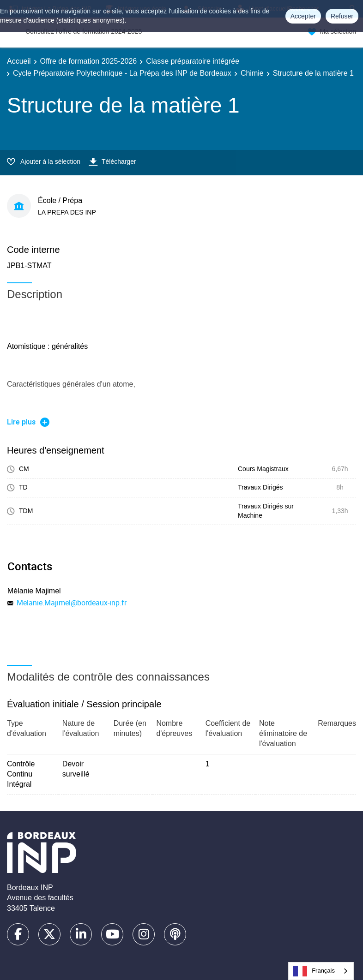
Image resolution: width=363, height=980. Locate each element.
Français (314, 971)
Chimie (252, 73)
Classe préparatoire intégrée (193, 61)
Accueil (19, 61)
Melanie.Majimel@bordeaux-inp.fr (72, 603)
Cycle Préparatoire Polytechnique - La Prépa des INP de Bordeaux (122, 73)
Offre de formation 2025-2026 (89, 61)
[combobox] (321, 971)
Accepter (303, 16)
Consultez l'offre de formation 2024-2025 (84, 31)
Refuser (342, 16)
